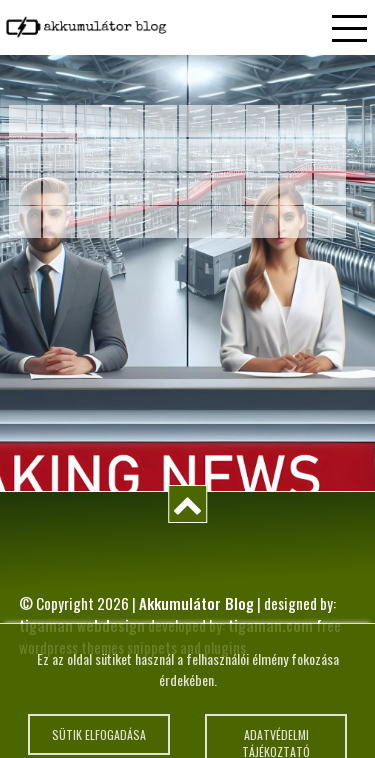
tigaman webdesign (82, 625)
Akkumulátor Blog (196, 603)
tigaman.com (270, 625)
